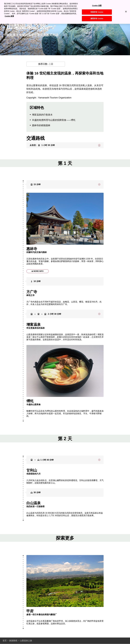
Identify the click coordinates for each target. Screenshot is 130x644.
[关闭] (126, 9)
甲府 (93, 621)
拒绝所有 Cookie (97, 9)
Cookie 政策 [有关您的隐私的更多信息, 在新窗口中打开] (9, 13)
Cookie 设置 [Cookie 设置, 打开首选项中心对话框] (97, 3)
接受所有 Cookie (97, 16)
